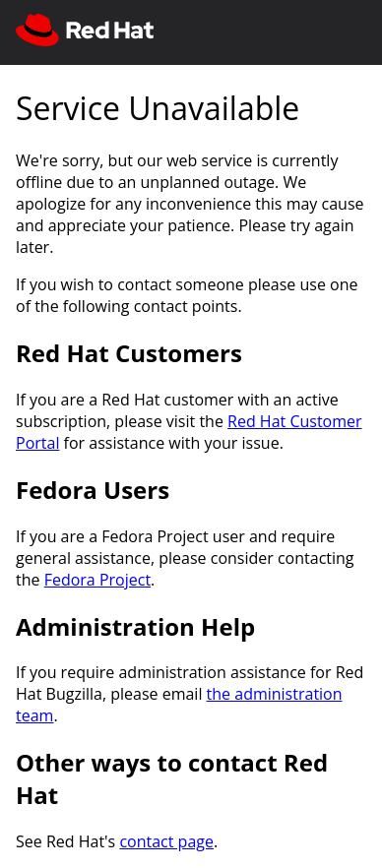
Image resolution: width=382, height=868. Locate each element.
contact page (166, 841)
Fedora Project (97, 580)
